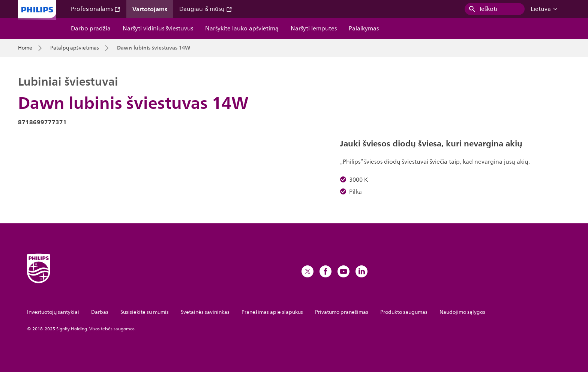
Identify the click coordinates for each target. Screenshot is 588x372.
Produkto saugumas (404, 312)
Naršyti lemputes (314, 29)
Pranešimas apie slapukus (272, 312)
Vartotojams (150, 9)
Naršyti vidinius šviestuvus (158, 29)
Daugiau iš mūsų (206, 9)
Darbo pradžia (91, 29)
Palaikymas (364, 29)
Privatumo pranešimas (342, 312)
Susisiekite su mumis (145, 312)
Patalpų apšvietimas (75, 48)
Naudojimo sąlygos (462, 312)
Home (25, 48)
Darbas (100, 312)
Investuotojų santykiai (53, 312)
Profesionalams (96, 9)
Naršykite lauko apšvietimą (242, 29)
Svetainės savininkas (205, 312)
